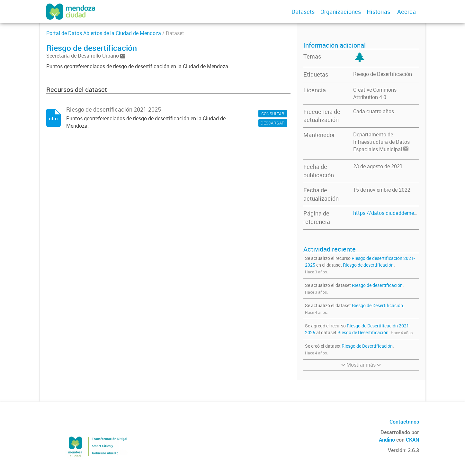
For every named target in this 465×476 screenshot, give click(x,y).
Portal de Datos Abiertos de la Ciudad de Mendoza (104, 33)
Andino (387, 440)
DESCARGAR (273, 123)
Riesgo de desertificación (368, 265)
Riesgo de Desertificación (383, 74)
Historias (378, 12)
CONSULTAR (273, 114)
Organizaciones (341, 12)
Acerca (407, 12)
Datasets (303, 12)
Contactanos (404, 422)
